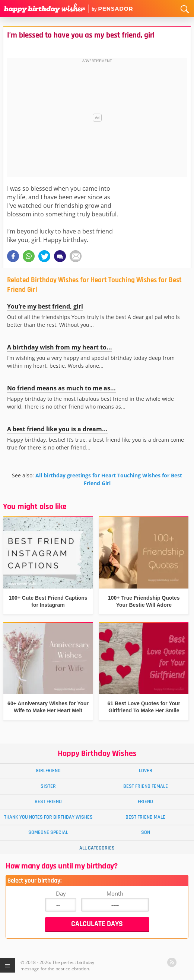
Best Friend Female (146, 786)
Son (146, 832)
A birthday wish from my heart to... (60, 347)
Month (115, 893)
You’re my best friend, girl (45, 306)
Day (61, 893)
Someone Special (48, 832)
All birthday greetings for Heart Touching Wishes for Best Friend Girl (109, 479)
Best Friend (48, 802)
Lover (146, 771)
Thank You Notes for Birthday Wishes (48, 817)
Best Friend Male (145, 817)
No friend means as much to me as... (61, 388)
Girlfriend (48, 771)
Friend (145, 802)
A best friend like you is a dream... (57, 429)
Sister (48, 786)
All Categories (97, 848)
